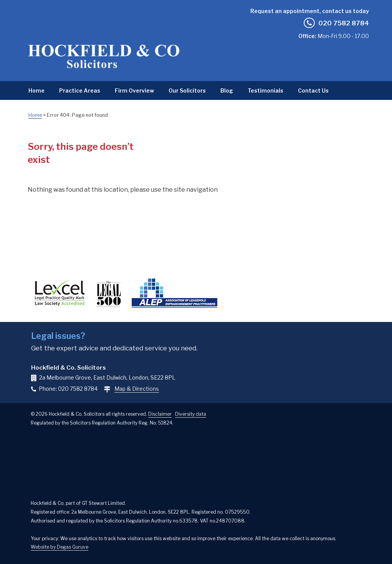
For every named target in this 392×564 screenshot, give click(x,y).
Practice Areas (80, 90)
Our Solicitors (187, 90)
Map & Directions (137, 389)
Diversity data (191, 414)
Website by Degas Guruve (60, 547)
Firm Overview (134, 90)
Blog (227, 90)
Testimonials (265, 90)
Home (36, 90)
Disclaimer (160, 414)
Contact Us (313, 90)
